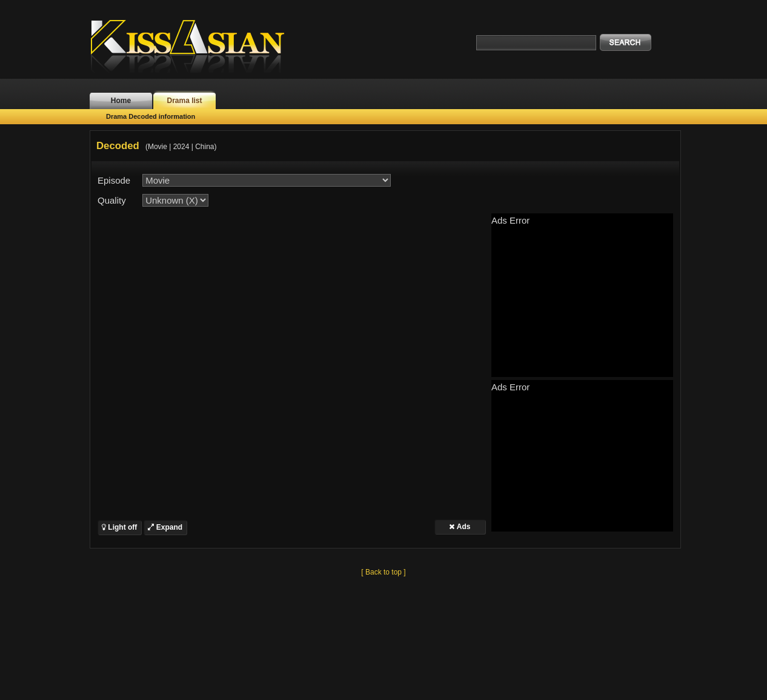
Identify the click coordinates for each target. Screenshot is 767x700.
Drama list (184, 101)
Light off (119, 527)
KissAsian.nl (196, 45)
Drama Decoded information (151, 116)
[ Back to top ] (383, 572)
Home (121, 101)
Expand (165, 527)
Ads (460, 527)
